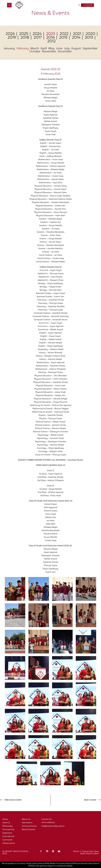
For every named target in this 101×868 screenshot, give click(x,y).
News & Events (28, 830)
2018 (25, 38)
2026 (10, 34)
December (65, 52)
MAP (96, 854)
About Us (26, 819)
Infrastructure (9, 843)
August (76, 49)
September (90, 49)
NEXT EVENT (90, 800)
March (35, 49)
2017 (38, 38)
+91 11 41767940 (48, 823)
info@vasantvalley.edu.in (53, 826)
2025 (24, 34)
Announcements (29, 826)
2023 (51, 34)
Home (5, 819)
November (49, 52)
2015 (63, 38)
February (23, 49)
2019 (12, 38)
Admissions (27, 823)
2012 (51, 41)
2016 (50, 38)
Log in (88, 5)
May (51, 49)
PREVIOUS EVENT (13, 800)
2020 (90, 34)
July (67, 49)
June (59, 49)
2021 (77, 34)
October (35, 52)
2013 (89, 38)
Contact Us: (46, 819)
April (44, 49)
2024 (37, 34)
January (9, 49)
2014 (76, 38)
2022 (64, 34)
